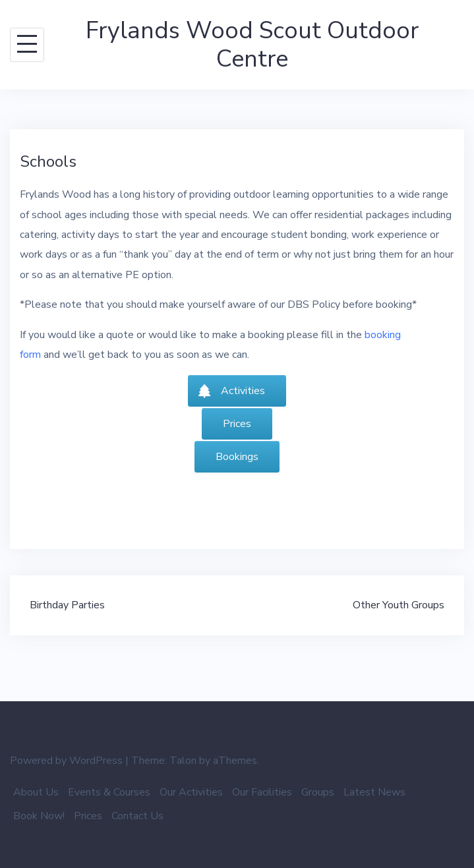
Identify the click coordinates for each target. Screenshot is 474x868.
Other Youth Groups (399, 605)
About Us (36, 792)
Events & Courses (109, 792)
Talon (183, 761)
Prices (88, 816)
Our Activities (191, 792)
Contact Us (137, 816)
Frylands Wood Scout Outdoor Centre (252, 45)
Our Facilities (262, 792)
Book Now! (39, 816)
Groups (318, 792)
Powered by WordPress (66, 761)
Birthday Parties (67, 605)
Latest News (374, 792)
